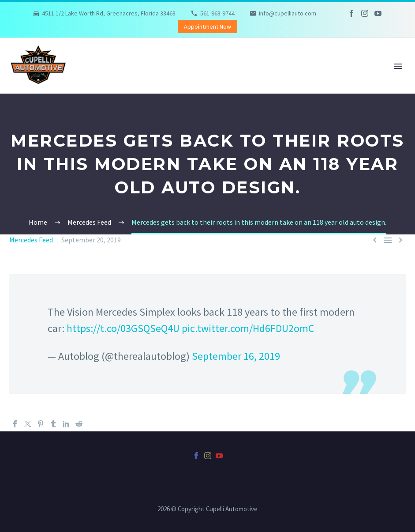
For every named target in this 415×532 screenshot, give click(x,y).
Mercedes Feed (31, 240)
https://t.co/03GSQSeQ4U (123, 328)
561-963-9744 (217, 13)
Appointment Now (207, 26)
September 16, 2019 (236, 356)
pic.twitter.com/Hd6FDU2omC (248, 328)
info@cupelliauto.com (288, 13)
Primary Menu (398, 66)
